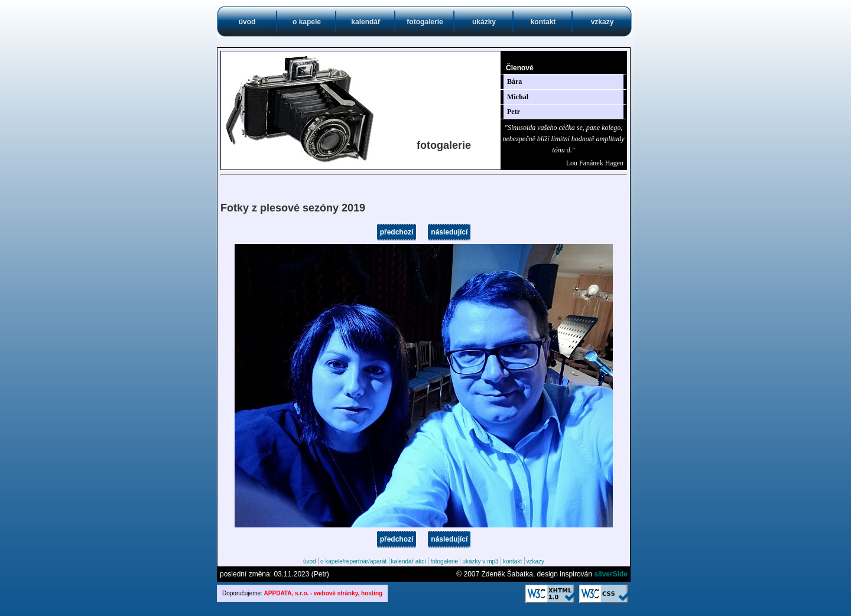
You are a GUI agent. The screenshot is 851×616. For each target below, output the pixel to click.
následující (449, 232)
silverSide (611, 574)
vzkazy (602, 22)
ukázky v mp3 (480, 561)
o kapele (307, 22)
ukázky (484, 22)
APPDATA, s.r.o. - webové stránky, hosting (324, 593)
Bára (514, 82)
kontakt (543, 22)
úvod (247, 22)
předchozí (397, 232)
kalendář (366, 22)
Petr (514, 112)
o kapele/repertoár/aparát (353, 561)
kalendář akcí (409, 561)
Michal (518, 97)
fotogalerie (425, 22)
